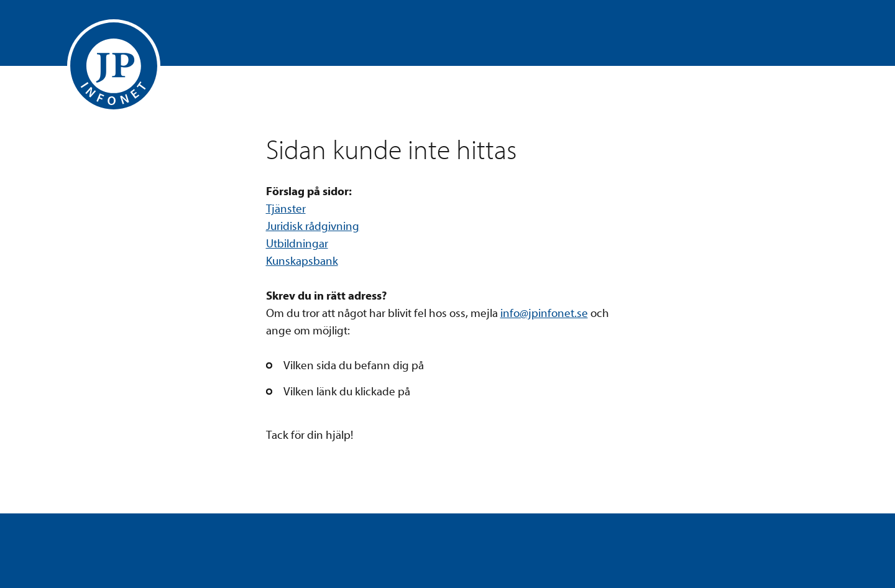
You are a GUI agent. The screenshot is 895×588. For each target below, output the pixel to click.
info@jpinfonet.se (544, 313)
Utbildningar (297, 244)
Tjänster (286, 209)
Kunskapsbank (302, 261)
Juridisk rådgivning (313, 226)
